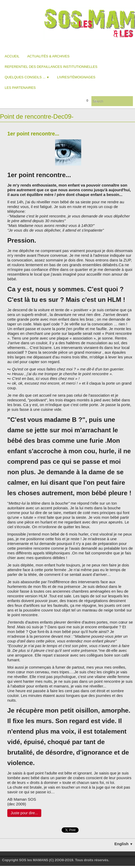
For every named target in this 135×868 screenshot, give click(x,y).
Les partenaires (20, 88)
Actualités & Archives (48, 56)
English (124, 844)
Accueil (12, 56)
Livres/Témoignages (76, 77)
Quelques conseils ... (27, 77)
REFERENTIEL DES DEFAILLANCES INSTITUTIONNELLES (51, 67)
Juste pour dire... (24, 813)
